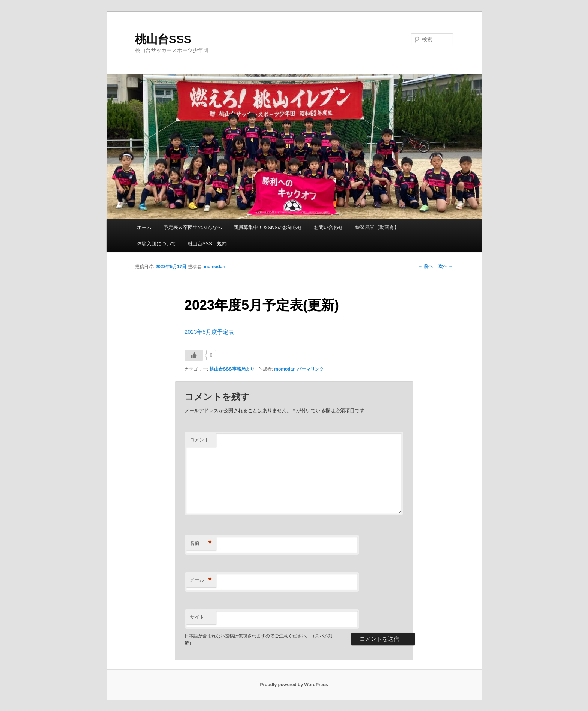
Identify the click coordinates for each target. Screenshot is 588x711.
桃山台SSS (163, 39)
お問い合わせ (328, 227)
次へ (446, 266)
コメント (199, 440)
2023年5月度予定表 (209, 332)
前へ (425, 266)
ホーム (144, 227)
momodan (214, 267)
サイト (197, 617)
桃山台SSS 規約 (207, 244)
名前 (201, 544)
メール (201, 580)
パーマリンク (310, 369)
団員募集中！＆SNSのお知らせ (268, 227)
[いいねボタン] (194, 355)
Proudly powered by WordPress (294, 685)
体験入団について (156, 244)
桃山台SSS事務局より (232, 369)
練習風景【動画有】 (377, 227)
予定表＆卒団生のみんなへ (193, 227)
